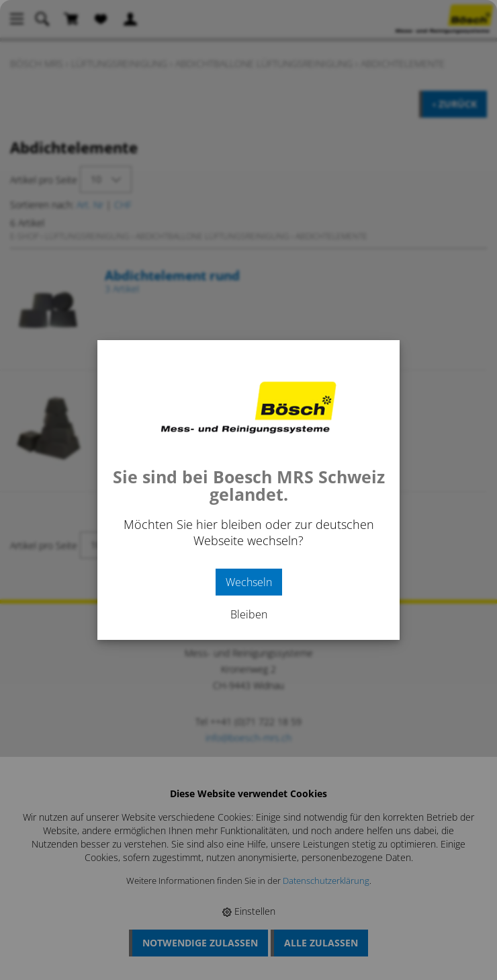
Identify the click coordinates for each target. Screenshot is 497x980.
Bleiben (249, 614)
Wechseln (249, 582)
